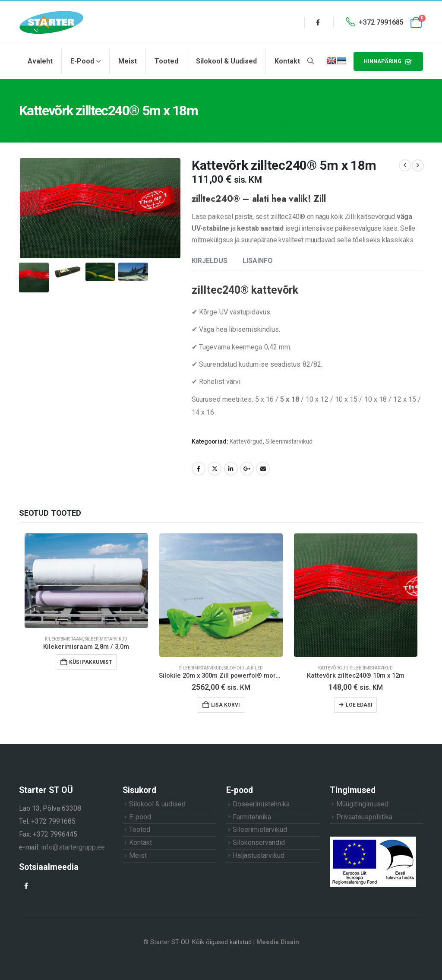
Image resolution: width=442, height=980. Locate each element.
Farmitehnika (252, 817)
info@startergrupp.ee (73, 847)
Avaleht (40, 61)
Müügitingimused (362, 804)
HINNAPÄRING (388, 62)
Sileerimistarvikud (289, 441)
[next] (418, 165)
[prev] (405, 165)
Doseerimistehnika (261, 804)
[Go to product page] (86, 581)
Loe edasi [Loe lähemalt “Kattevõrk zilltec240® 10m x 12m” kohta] (359, 705)
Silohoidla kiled (243, 668)
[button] (311, 61)
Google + (247, 469)
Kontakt (287, 61)
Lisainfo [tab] (258, 261)
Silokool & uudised (226, 61)
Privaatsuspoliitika (364, 817)
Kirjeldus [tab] (210, 261)
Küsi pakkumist (90, 662)
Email (263, 469)
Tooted (166, 61)
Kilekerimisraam (64, 639)
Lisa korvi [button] (225, 705)
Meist (128, 61)
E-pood (82, 61)
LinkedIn (231, 469)
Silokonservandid (259, 842)
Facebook (199, 469)
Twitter (215, 469)
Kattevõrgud (246, 441)
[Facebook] (318, 22)
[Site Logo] (51, 22)
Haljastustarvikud (259, 855)
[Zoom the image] (373, 840)
